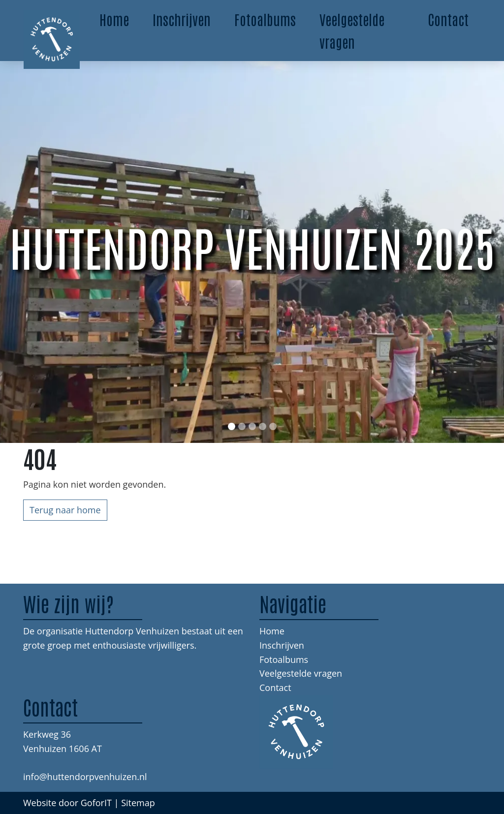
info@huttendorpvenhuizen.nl (85, 777)
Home (114, 19)
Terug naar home (65, 510)
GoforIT (96, 803)
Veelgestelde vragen (352, 30)
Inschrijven (182, 19)
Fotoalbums (265, 19)
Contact (448, 19)
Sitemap (138, 803)
